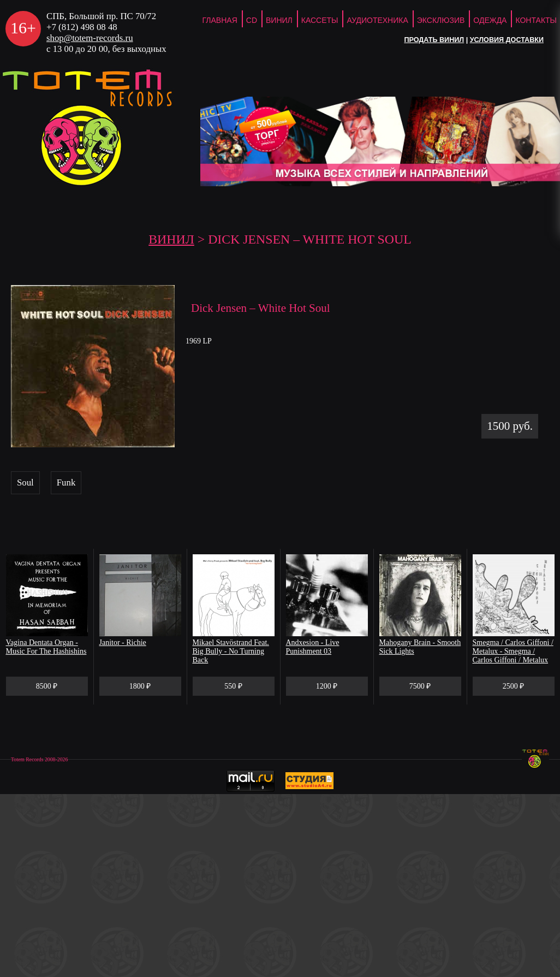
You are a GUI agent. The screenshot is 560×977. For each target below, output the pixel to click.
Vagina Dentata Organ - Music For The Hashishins (46, 647)
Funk (66, 482)
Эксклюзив (441, 20)
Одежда (490, 20)
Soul (25, 482)
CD (252, 20)
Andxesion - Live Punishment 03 (313, 647)
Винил (279, 20)
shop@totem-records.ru (90, 38)
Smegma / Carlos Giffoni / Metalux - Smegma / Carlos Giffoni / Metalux (513, 651)
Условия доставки (507, 40)
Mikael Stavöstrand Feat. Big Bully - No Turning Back (231, 651)
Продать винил (434, 40)
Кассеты (320, 20)
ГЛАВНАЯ (220, 20)
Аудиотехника (377, 20)
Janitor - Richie (123, 643)
